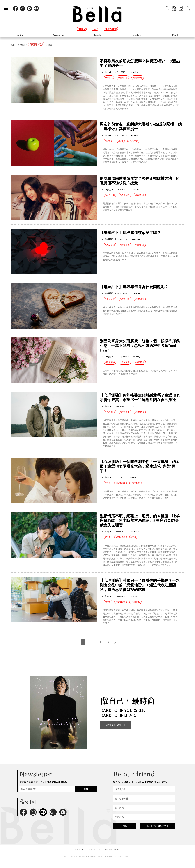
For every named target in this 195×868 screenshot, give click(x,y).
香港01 (108, 406)
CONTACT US (94, 850)
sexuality (134, 72)
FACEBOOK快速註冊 (158, 826)
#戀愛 (108, 537)
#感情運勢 (140, 299)
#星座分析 (121, 537)
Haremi (108, 72)
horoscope (136, 239)
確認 (125, 826)
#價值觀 (109, 78)
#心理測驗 (110, 412)
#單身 (108, 483)
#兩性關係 (110, 362)
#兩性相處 (110, 195)
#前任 (121, 141)
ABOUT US (78, 850)
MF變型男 (109, 190)
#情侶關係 (135, 602)
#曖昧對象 (140, 195)
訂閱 (86, 789)
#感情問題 (123, 78)
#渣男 (133, 537)
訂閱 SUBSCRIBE (116, 725)
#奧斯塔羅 (110, 245)
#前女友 (109, 141)
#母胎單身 (125, 362)
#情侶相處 (125, 245)
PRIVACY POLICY (113, 850)
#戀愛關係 (138, 78)
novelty (133, 406)
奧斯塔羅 (109, 239)
